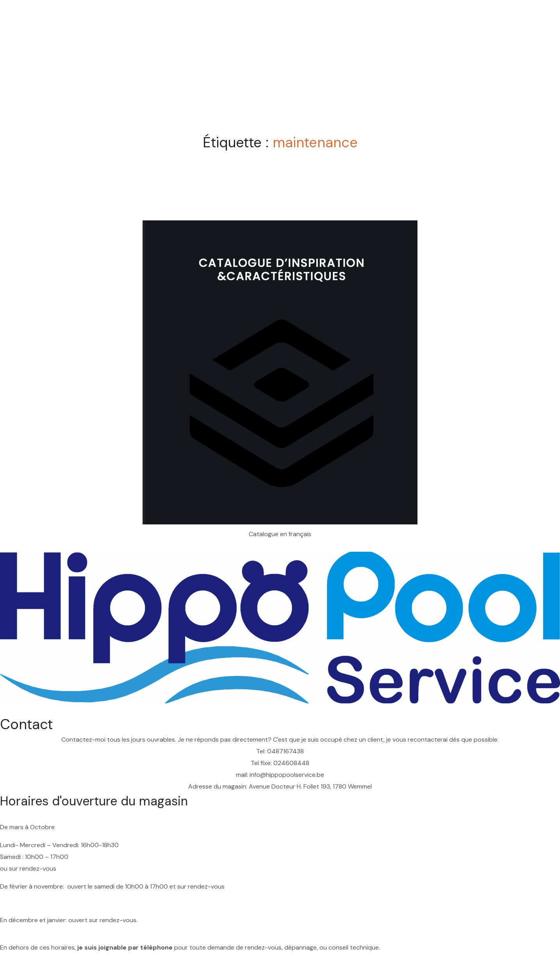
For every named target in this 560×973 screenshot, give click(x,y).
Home (254, 64)
